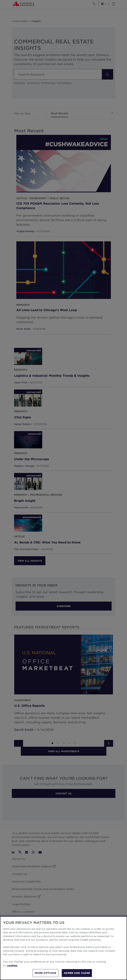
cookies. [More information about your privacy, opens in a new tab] (12, 967)
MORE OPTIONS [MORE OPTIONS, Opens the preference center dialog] (46, 975)
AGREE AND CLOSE (77, 975)
